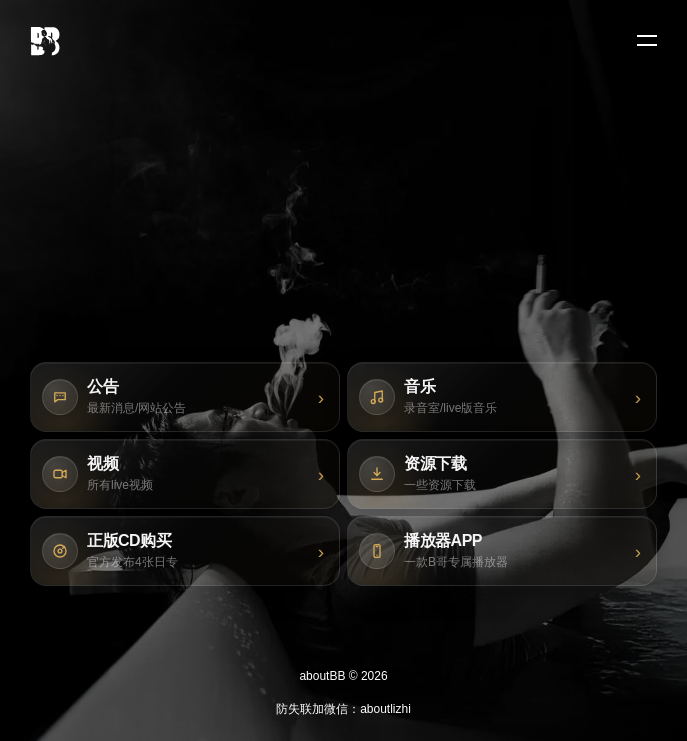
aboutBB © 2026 (343, 676)
